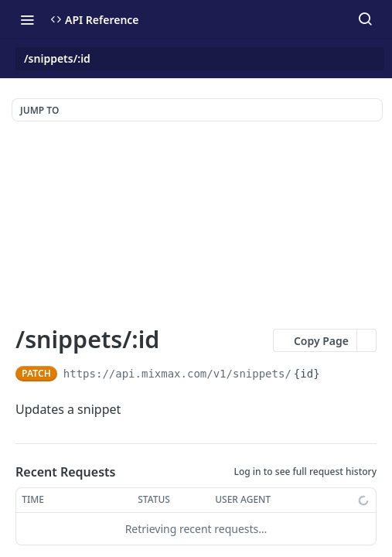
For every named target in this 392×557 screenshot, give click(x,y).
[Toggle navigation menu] (27, 19)
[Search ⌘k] (365, 19)
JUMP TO (39, 110)
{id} (307, 374)
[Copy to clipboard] (336, 374)
